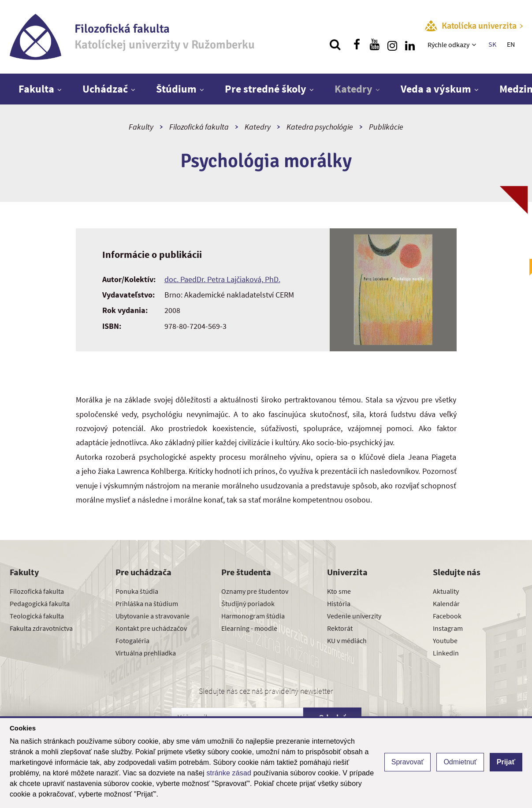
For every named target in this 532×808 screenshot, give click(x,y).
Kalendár (446, 603)
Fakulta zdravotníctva (41, 628)
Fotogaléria (132, 640)
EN (511, 44)
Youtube (445, 640)
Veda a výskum (436, 89)
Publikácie (386, 127)
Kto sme (339, 591)
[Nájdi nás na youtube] (375, 45)
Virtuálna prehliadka (146, 653)
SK (492, 44)
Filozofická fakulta (199, 127)
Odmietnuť (460, 762)
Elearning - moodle (249, 628)
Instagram (448, 628)
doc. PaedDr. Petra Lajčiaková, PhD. (222, 279)
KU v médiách (347, 640)
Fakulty (141, 127)
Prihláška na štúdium (147, 603)
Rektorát (340, 628)
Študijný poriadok (248, 603)
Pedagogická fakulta (40, 603)
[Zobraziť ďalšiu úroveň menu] (475, 45)
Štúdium (176, 89)
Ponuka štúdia (137, 591)
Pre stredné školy (266, 89)
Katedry (353, 89)
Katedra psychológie (320, 127)
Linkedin (446, 653)
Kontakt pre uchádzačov (151, 628)
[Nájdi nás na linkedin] (410, 45)
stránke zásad (229, 773)
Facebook (447, 616)
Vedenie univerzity (354, 616)
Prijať (506, 762)
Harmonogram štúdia (253, 616)
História (339, 603)
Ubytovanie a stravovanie (153, 616)
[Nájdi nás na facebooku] (357, 45)
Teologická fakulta (37, 616)
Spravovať (408, 762)
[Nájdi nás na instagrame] (392, 45)
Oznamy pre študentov (255, 591)
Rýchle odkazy (448, 45)
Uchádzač (105, 89)
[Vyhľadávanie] (335, 45)
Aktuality (446, 591)
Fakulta (36, 89)
